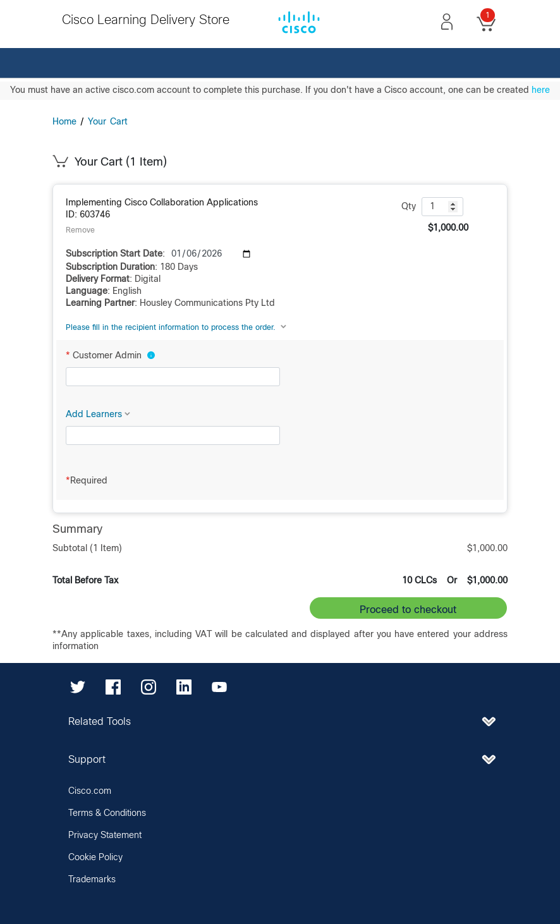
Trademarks (92, 880)
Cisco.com (90, 791)
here (541, 90)
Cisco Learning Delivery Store (146, 20)
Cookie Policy (95, 858)
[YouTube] (219, 686)
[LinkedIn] (184, 686)
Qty (409, 207)
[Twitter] (78, 686)
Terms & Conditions (107, 813)
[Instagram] (149, 686)
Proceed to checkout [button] (408, 610)
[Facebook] (113, 686)
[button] (447, 21)
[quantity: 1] (442, 207)
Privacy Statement (105, 836)
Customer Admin (110, 356)
